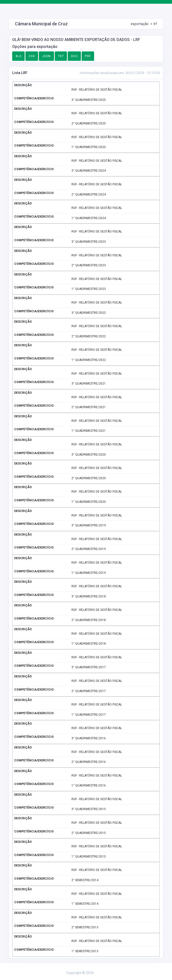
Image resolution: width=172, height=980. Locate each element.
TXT (61, 56)
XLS (18, 56)
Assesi (100, 973)
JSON (46, 56)
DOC (74, 56)
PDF (88, 56)
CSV (32, 56)
